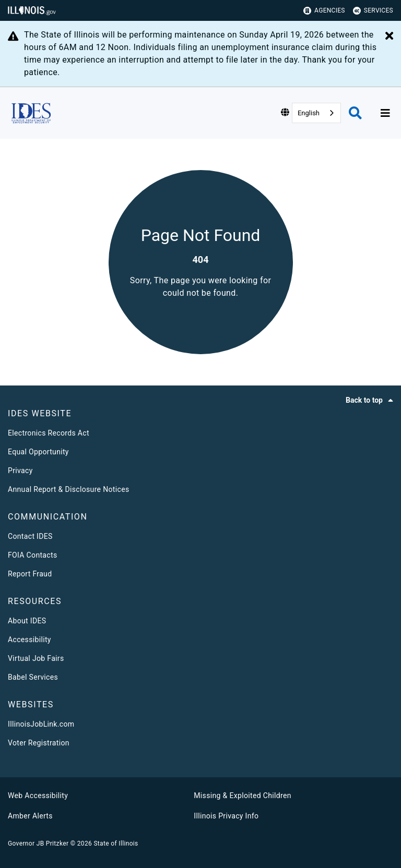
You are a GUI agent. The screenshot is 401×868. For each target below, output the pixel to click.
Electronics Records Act (49, 433)
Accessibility (30, 640)
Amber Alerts (30, 816)
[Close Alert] (389, 37)
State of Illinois (116, 843)
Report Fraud (30, 574)
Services (373, 11)
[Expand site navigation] (385, 113)
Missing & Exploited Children (242, 795)
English (309, 113)
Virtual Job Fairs (36, 658)
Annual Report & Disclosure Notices (69, 489)
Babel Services (33, 677)
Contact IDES (30, 536)
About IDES (27, 621)
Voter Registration (39, 743)
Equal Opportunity (38, 452)
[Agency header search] (355, 113)
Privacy (20, 471)
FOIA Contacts (32, 555)
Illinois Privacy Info (226, 816)
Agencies (324, 11)
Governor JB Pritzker (38, 843)
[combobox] (316, 113)
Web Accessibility (38, 795)
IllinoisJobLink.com (41, 724)
